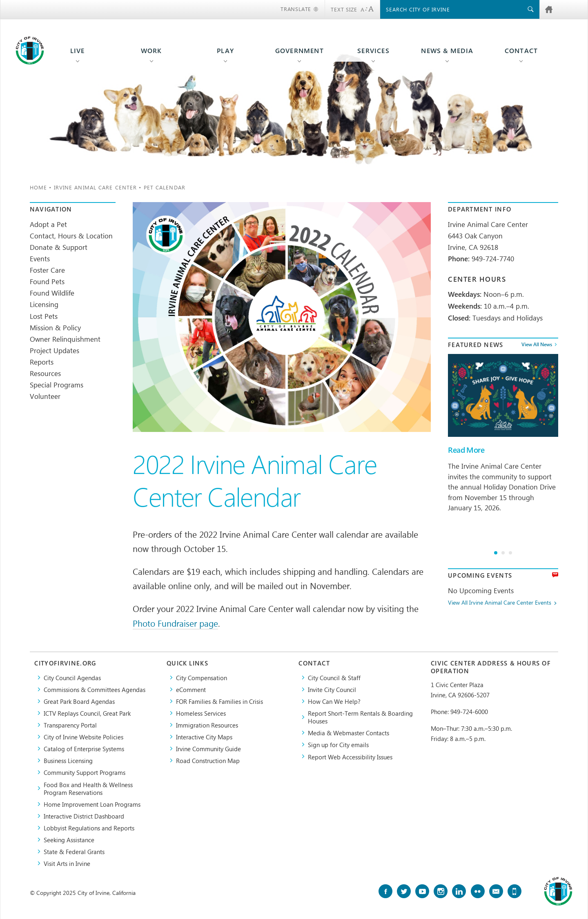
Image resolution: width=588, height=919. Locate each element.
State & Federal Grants (74, 851)
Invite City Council (332, 689)
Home (38, 187)
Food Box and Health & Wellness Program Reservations (88, 788)
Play (225, 51)
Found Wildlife (52, 293)
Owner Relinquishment (65, 339)
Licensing (44, 304)
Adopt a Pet (48, 224)
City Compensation (202, 678)
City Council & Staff (334, 678)
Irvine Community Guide (208, 749)
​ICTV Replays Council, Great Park (87, 713)
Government (300, 51)
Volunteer (45, 396)
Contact (521, 51)
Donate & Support (59, 247)
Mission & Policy (55, 327)
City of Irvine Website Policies (84, 737)
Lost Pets (44, 316)
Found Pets (47, 281)
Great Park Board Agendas (79, 701)
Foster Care (47, 270)
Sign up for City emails (338, 744)
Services (373, 51)
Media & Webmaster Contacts (349, 733)
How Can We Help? (334, 701)
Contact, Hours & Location (71, 236)
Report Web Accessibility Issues (350, 757)
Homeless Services (201, 713)
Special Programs (57, 385)
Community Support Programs (85, 772)
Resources (45, 373)
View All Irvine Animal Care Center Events (500, 603)
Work (151, 51)
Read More (466, 450)
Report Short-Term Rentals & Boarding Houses (360, 717)
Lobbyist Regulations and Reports (89, 828)
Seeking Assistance (69, 840)
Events (40, 258)
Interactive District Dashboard (84, 816)
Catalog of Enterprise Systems (84, 749)
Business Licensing (68, 760)
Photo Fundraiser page (175, 623)
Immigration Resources (207, 725)
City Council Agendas (72, 678)
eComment (191, 689)
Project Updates (55, 350)
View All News (537, 345)
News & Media (447, 51)
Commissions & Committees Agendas (95, 689)
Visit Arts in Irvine (67, 863)
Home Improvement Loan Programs (92, 804)
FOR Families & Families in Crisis (219, 701)
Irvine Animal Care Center (96, 187)
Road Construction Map (208, 760)
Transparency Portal (70, 725)
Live (78, 51)
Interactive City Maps (204, 737)
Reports (42, 362)
